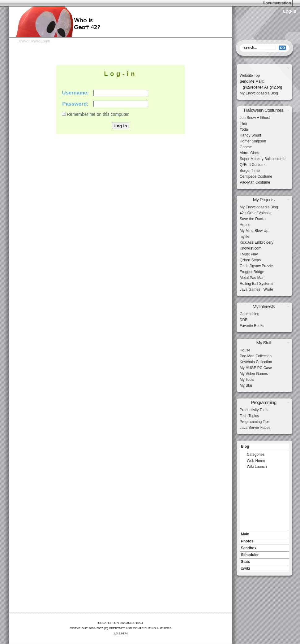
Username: (75, 93)
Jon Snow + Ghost (255, 118)
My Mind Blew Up (254, 231)
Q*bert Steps (250, 260)
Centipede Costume (256, 176)
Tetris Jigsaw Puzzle (256, 266)
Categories (256, 455)
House (245, 225)
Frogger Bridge (252, 272)
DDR (244, 320)
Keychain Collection (256, 362)
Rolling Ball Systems (256, 284)
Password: (75, 104)
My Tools (247, 380)
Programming (264, 402)
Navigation (264, 442)
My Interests (264, 306)
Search (264, 39)
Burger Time (250, 171)
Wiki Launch (257, 467)
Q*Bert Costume (253, 165)
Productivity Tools (254, 410)
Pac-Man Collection (256, 356)
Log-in (290, 11)
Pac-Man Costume (255, 182)
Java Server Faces (255, 428)
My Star (246, 385)
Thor (243, 124)
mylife (244, 237)
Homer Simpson (253, 141)
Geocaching (249, 314)
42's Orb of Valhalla (256, 213)
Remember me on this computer (98, 114)
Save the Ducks (253, 219)
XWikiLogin (40, 41)
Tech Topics (249, 416)
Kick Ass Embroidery (257, 242)
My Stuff (264, 343)
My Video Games (254, 374)
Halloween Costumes (264, 110)
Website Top (250, 76)
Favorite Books (252, 326)
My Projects (264, 200)
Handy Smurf (250, 135)
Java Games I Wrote (256, 289)
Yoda (244, 129)
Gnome (246, 147)
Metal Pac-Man (252, 278)
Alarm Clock (250, 153)
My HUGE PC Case (256, 368)
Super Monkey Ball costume (263, 159)
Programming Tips (255, 422)
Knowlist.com (251, 248)
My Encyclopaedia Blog (259, 93)
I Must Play (249, 254)
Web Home (256, 461)
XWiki (24, 41)
